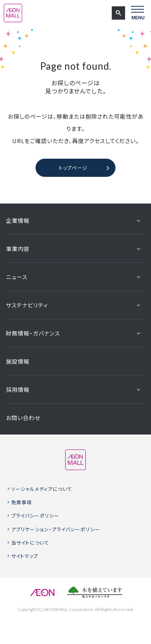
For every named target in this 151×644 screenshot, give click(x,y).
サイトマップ (25, 556)
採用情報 (18, 389)
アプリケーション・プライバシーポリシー (56, 529)
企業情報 (18, 220)
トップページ (73, 168)
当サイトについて (30, 543)
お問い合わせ (23, 418)
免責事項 (21, 502)
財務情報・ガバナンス (33, 333)
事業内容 (18, 249)
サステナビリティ (27, 305)
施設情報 (18, 361)
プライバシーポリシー (35, 516)
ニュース (17, 277)
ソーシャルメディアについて (42, 489)
